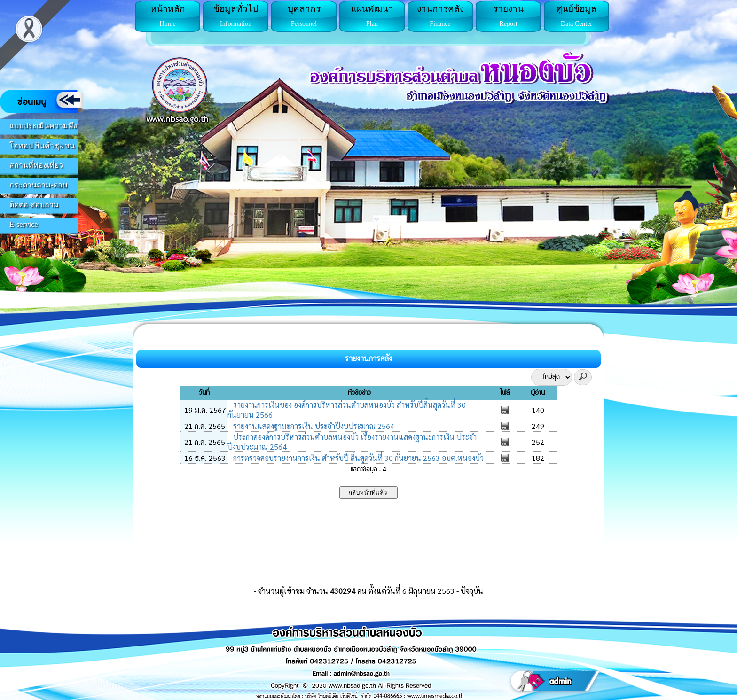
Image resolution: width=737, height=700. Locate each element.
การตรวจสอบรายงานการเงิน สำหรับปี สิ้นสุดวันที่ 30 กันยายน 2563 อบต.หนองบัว (357, 458)
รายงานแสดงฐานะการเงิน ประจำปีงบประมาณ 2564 (313, 426)
